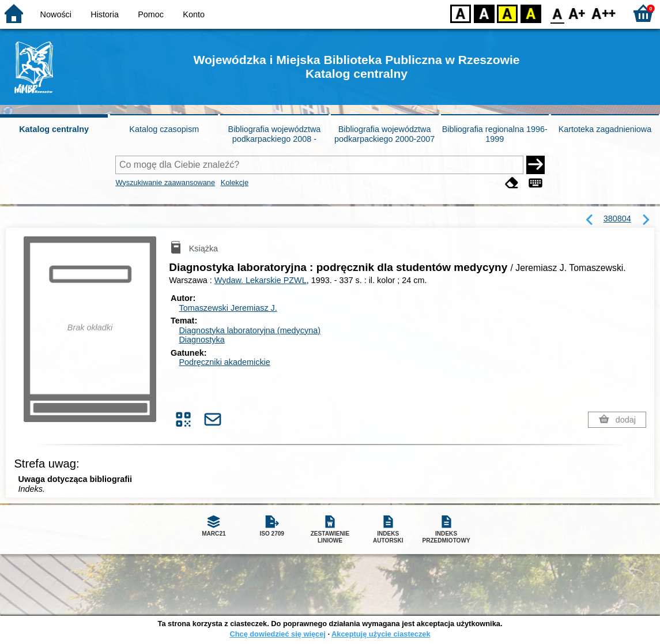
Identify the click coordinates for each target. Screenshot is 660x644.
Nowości (56, 14)
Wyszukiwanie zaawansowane (165, 182)
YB (507, 13)
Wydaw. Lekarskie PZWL (261, 280)
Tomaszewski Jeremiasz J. (228, 308)
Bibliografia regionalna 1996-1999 (495, 134)
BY (531, 13)
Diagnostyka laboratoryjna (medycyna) (250, 330)
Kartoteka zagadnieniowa (605, 129)
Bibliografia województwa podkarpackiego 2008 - (275, 134)
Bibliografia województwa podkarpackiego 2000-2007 (384, 134)
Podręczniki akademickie (224, 362)
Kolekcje (235, 182)
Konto (194, 14)
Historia (105, 14)
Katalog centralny (54, 129)
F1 (577, 13)
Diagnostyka (201, 340)
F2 (604, 13)
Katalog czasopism (164, 129)
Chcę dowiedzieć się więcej (277, 634)
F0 (557, 13)
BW (484, 13)
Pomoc (151, 14)
